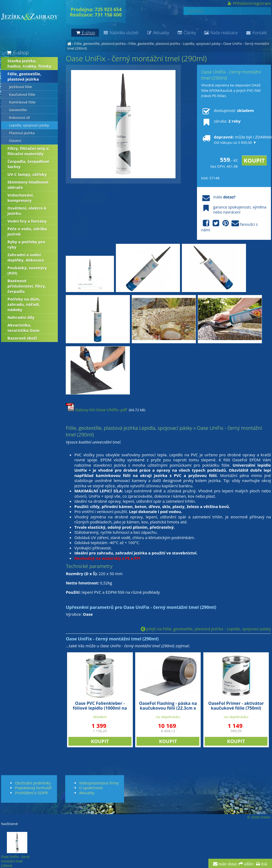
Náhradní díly (21, 317)
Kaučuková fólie (22, 94)
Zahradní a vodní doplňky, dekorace (26, 257)
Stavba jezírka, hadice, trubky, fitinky (29, 63)
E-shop (17, 52)
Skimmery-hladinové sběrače (28, 185)
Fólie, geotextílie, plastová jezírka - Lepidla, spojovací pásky (175, 44)
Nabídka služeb (121, 33)
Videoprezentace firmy (99, 783)
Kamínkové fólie (22, 102)
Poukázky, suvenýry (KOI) (27, 270)
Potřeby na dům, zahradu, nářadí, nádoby (24, 304)
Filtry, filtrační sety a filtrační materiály (28, 151)
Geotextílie (18, 110)
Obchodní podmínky (33, 783)
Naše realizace (221, 33)
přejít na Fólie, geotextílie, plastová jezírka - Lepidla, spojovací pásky (206, 629)
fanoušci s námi (229, 226)
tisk (264, 864)
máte (218, 197)
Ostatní (15, 141)
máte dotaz (227, 864)
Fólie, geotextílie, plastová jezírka (100, 44)
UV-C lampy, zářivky (27, 174)
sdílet (248, 864)
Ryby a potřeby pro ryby (26, 244)
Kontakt (256, 33)
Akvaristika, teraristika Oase (23, 328)
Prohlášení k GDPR (31, 793)
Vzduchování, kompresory (21, 198)
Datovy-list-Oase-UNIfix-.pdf (96, 410)
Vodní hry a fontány (27, 221)
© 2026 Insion (259, 817)
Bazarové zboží (22, 338)
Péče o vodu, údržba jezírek (27, 231)
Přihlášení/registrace (249, 3)
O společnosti (91, 788)
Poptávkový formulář (33, 788)
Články (187, 33)
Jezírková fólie (20, 87)
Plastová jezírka (22, 133)
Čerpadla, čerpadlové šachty (28, 164)
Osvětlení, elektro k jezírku (27, 211)
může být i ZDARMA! (234, 140)
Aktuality (158, 33)
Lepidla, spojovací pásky (29, 125)
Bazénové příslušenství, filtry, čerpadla (27, 286)
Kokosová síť (19, 118)
